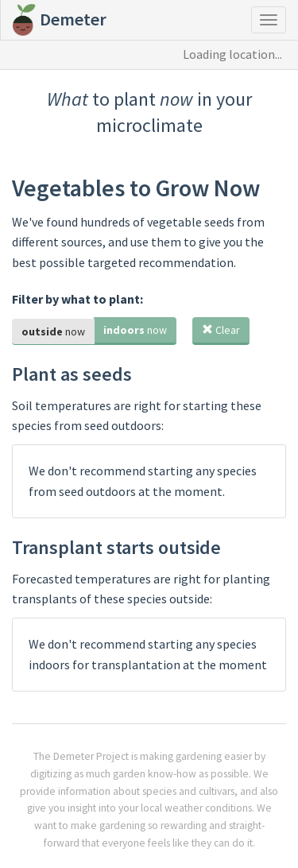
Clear (221, 330)
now (53, 331)
